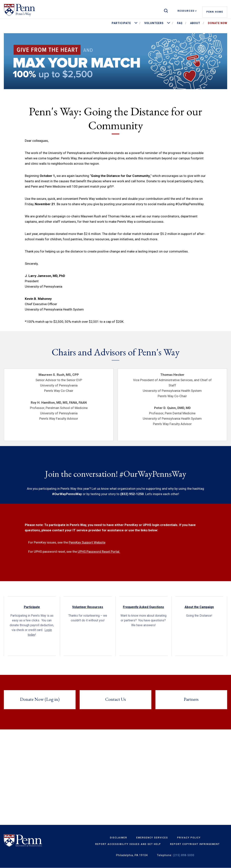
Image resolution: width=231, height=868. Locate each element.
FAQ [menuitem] (180, 23)
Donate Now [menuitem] (218, 23)
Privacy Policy (189, 838)
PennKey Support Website (87, 542)
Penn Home (215, 11)
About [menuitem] (195, 23)
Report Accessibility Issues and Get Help (128, 844)
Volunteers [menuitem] (154, 23)
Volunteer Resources (88, 607)
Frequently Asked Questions (143, 607)
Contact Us (115, 699)
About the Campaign (199, 607)
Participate (32, 607)
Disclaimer (119, 838)
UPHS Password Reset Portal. (99, 552)
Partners (191, 699)
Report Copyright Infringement (195, 844)
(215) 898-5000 (184, 855)
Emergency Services (152, 838)
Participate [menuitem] (121, 23)
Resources (187, 11)
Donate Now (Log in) (40, 699)
